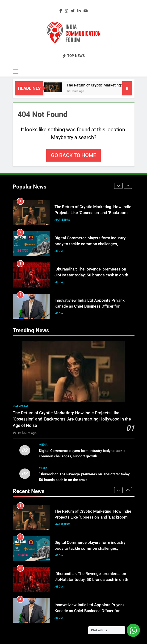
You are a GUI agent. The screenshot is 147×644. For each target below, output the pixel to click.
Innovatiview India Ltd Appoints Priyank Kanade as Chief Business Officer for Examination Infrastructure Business (90, 306)
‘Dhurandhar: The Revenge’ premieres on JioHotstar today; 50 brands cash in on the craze (92, 275)
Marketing (62, 220)
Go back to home (73, 155)
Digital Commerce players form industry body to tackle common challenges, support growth (90, 244)
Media (59, 251)
